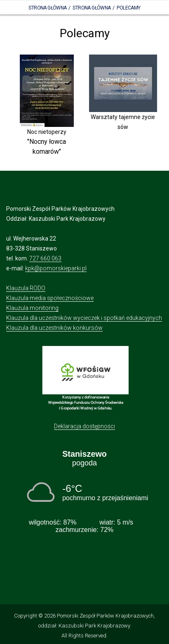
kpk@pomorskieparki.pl (56, 268)
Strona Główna (47, 8)
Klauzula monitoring (32, 308)
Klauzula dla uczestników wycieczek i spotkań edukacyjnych (84, 318)
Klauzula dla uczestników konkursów (54, 328)
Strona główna (92, 8)
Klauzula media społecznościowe (50, 298)
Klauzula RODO (26, 288)
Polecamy (128, 8)
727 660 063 (45, 258)
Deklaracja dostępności (84, 426)
